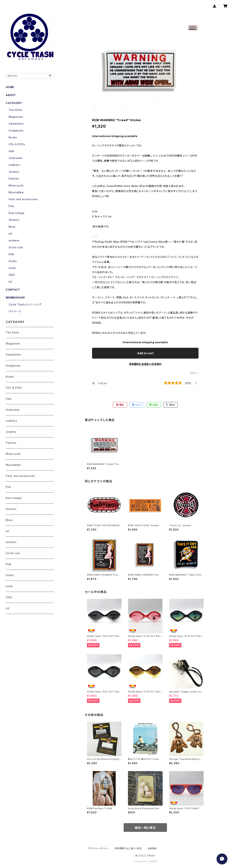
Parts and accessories (23, 199)
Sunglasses (16, 130)
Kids (11, 254)
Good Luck (16, 247)
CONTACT (13, 290)
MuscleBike (16, 192)
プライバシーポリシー (98, 848)
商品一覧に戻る (145, 828)
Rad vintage (17, 213)
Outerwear (16, 158)
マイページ (15, 311)
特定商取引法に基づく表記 (128, 848)
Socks (13, 261)
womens (14, 240)
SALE (12, 275)
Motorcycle (16, 185)
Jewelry (14, 172)
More (12, 227)
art (10, 234)
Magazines (16, 117)
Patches (14, 179)
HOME (10, 87)
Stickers (14, 220)
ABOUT (11, 95)
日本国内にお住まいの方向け (145, 364)
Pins (11, 206)
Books (13, 137)
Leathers (14, 165)
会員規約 (152, 848)
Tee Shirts (15, 110)
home (12, 268)
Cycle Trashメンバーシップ (25, 304)
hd (10, 282)
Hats (12, 151)
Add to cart (145, 353)
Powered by (145, 861)
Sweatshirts (16, 124)
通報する (194, 373)
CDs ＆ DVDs (17, 144)
